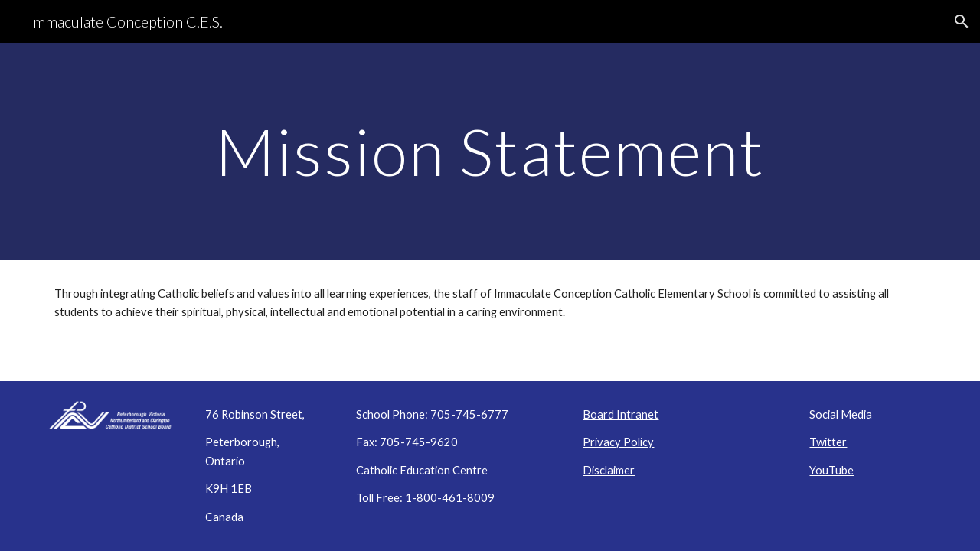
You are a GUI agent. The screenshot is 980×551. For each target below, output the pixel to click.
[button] (962, 21)
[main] (490, 151)
